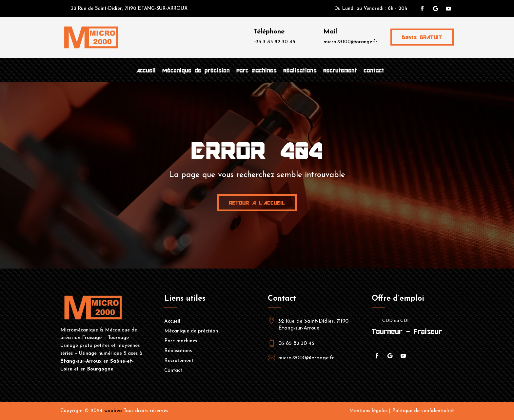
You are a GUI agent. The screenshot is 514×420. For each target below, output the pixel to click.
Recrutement (340, 70)
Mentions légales (368, 411)
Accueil (146, 70)
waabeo (113, 411)
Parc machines (257, 70)
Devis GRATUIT (422, 37)
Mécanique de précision (196, 70)
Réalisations (300, 70)
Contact (374, 70)
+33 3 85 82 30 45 (274, 42)
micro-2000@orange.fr (350, 42)
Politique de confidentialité (423, 411)
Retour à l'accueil (257, 203)
